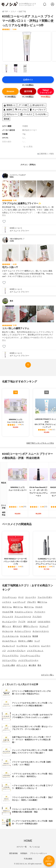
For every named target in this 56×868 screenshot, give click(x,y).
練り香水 (32, 665)
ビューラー (46, 646)
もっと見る (28, 147)
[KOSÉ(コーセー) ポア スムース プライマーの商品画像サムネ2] (16, 68)
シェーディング (19, 602)
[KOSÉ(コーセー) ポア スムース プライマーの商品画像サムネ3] (25, 68)
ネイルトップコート (23, 631)
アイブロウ (37, 617)
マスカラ (39, 607)
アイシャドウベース (23, 617)
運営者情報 (13, 853)
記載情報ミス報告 (46, 154)
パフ (4, 651)
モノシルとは (35, 847)
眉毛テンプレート (31, 626)
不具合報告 (28, 859)
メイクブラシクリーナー (28, 660)
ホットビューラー (9, 622)
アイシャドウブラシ (10, 656)
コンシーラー (31, 597)
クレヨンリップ (9, 646)
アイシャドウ (8, 617)
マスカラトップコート (24, 612)
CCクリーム (7, 607)
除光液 (35, 636)
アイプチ (22, 622)
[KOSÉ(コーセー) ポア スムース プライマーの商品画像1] (27, 46)
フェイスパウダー (45, 597)
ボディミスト (22, 665)
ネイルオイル (26, 636)
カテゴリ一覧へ (47, 675)
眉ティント (7, 626)
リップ (37, 641)
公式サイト (28, 80)
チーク (21, 597)
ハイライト (7, 602)
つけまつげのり (44, 622)
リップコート (34, 646)
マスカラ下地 (8, 612)
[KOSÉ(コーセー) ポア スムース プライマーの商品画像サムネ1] (6, 68)
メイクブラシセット (35, 651)
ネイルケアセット (9, 641)
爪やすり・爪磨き (26, 641)
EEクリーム (29, 607)
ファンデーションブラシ (30, 656)
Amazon (10, 91)
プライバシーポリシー (39, 853)
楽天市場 (28, 91)
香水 (39, 665)
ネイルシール (8, 631)
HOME (28, 841)
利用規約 (24, 853)
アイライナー (40, 612)
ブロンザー (32, 602)
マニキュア (44, 626)
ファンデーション (9, 597)
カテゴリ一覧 (22, 847)
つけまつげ (32, 622)
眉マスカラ (17, 626)
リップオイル (22, 646)
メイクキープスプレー (16, 651)
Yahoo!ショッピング (46, 91)
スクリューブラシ (9, 660)
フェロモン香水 (9, 665)
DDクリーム (18, 607)
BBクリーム (42, 602)
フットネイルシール (10, 636)
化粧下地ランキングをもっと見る (40, 443)
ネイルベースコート (41, 631)
